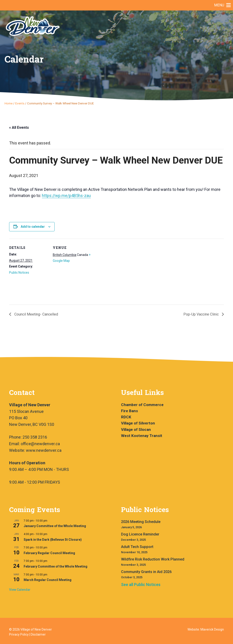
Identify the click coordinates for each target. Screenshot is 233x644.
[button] (219, 5)
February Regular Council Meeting (49, 553)
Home (9, 103)
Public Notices (19, 273)
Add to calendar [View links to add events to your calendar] (33, 227)
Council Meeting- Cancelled (36, 314)
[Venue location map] (120, 270)
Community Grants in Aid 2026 (146, 572)
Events (20, 103)
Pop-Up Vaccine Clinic (201, 314)
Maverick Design (212, 629)
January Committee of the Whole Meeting (55, 526)
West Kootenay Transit (142, 436)
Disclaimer (38, 634)
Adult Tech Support (137, 547)
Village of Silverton (138, 423)
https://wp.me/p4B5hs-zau (66, 196)
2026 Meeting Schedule (141, 522)
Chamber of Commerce (142, 405)
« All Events (19, 128)
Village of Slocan (136, 429)
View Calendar (20, 590)
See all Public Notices (141, 585)
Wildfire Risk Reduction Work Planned (153, 559)
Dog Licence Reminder (140, 534)
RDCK (126, 417)
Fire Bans (129, 411)
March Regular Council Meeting (48, 580)
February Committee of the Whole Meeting (56, 566)
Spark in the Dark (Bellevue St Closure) (53, 540)
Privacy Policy (19, 634)
